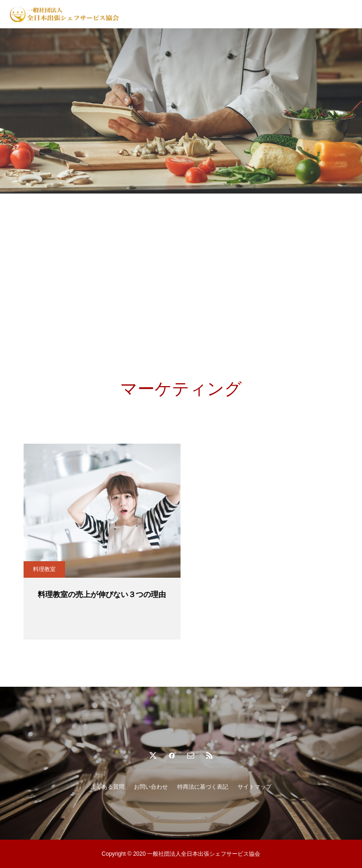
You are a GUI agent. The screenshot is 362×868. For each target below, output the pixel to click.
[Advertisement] (181, 264)
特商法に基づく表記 (203, 787)
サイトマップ (255, 787)
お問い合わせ (151, 787)
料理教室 (44, 569)
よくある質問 (107, 787)
